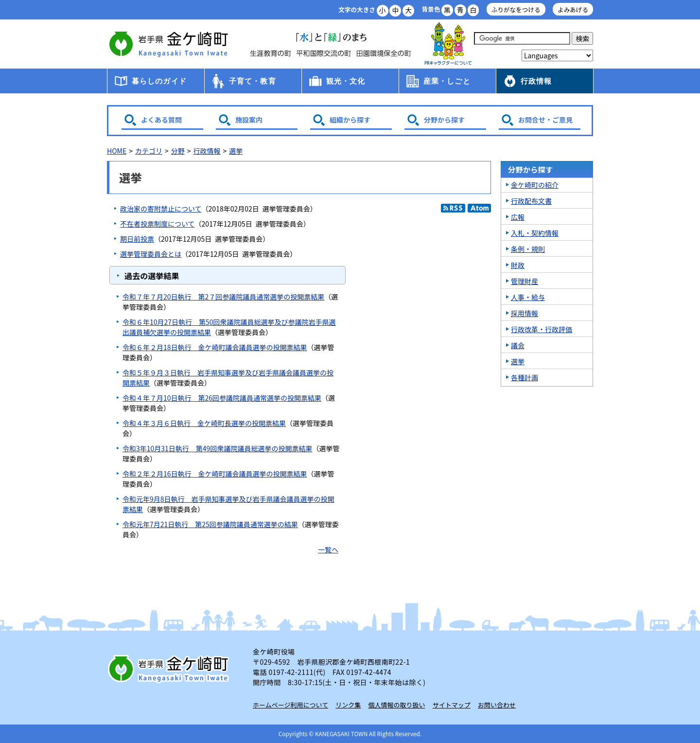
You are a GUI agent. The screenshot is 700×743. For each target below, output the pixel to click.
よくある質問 (161, 120)
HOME (117, 151)
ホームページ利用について (290, 705)
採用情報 (525, 313)
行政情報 (536, 81)
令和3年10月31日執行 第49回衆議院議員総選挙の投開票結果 (217, 448)
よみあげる (573, 9)
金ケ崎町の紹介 (535, 185)
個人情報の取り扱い (397, 705)
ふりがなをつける (516, 9)
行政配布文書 (531, 201)
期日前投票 (137, 239)
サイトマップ (452, 705)
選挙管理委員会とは (151, 254)
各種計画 (525, 377)
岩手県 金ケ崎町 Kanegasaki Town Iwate (170, 669)
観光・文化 (346, 81)
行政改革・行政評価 (542, 329)
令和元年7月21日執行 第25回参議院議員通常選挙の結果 (210, 524)
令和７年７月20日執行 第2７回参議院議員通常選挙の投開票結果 (223, 297)
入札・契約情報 (535, 233)
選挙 (236, 151)
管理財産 (525, 281)
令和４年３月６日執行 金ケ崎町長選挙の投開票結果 (204, 423)
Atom (479, 208)
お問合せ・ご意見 (545, 120)
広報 (518, 217)
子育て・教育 (253, 81)
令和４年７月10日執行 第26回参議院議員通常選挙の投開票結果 (222, 398)
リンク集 (348, 705)
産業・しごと (447, 81)
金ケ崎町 (170, 44)
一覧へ (328, 549)
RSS (453, 208)
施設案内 (249, 120)
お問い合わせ (497, 705)
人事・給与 (528, 297)
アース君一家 (448, 44)
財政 (518, 265)
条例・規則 (528, 249)
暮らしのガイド (159, 81)
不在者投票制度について (157, 224)
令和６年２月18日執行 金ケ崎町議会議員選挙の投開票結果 (215, 347)
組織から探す (350, 120)
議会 (518, 345)
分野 (178, 151)
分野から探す (444, 120)
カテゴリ (149, 151)
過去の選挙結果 (152, 276)
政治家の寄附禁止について (161, 209)
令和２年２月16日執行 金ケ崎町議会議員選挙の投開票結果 (215, 474)
